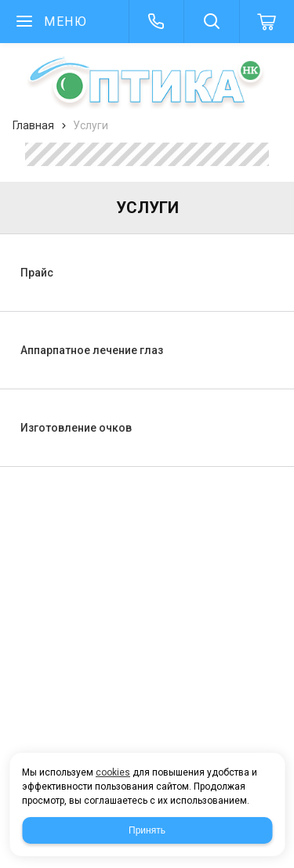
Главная (33, 125)
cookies (113, 772)
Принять (147, 830)
